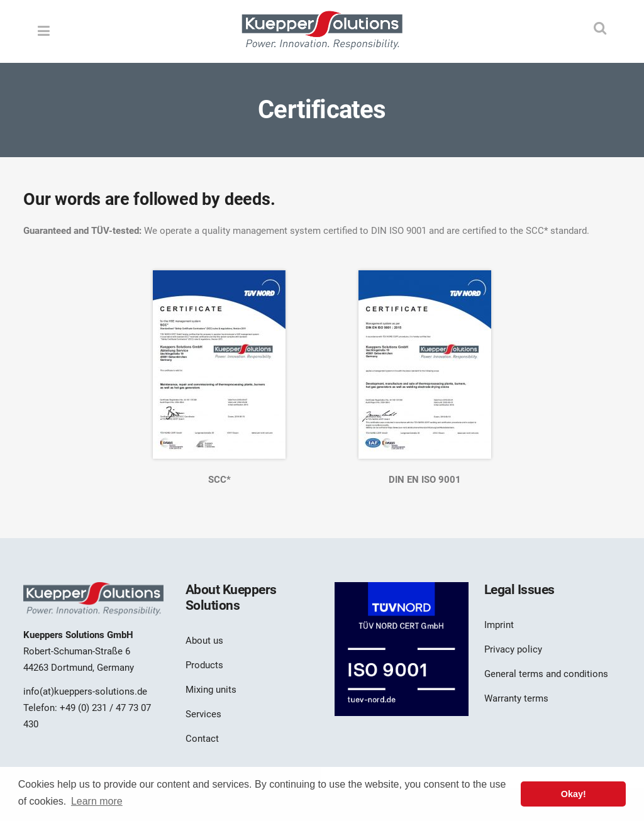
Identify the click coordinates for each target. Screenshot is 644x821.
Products (204, 665)
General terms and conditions (546, 674)
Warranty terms (516, 698)
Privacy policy (513, 649)
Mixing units (211, 690)
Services (203, 714)
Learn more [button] (97, 801)
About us (204, 641)
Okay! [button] (574, 794)
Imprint (499, 625)
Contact (202, 739)
